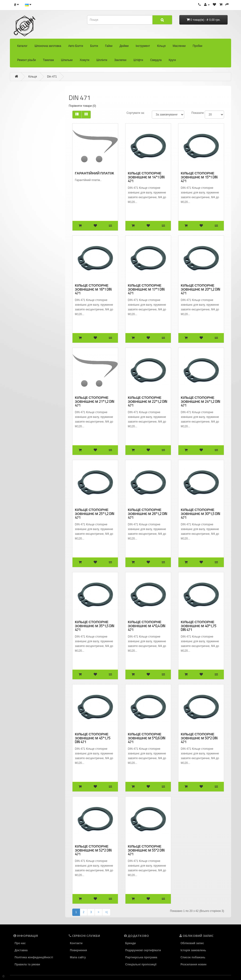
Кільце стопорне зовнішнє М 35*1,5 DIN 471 (94, 626)
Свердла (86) (25, 282)
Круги (172, 60)
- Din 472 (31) (26, 169)
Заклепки (120, 60)
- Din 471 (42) (26, 160)
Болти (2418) (25, 116)
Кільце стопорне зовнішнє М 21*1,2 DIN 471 (94, 401)
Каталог (22, 46)
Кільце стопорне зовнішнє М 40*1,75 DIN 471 (198, 626)
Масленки (179, 46)
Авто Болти (76, 46)
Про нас (20, 943)
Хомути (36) (24, 247)
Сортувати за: (135, 113)
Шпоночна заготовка (48, 46)
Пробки (198, 46)
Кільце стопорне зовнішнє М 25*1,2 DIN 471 (94, 513)
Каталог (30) (24, 90)
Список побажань (193, 957)
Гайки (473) (24, 125)
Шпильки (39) (25, 239)
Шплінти (102, 60)
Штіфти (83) (24, 273)
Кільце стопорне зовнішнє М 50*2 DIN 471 (199, 738)
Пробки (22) (24, 212)
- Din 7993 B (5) (28, 186)
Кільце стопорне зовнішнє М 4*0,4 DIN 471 (146, 626)
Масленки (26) (26, 204)
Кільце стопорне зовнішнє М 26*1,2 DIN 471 (147, 513)
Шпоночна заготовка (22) (32, 99)
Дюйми (124, 46)
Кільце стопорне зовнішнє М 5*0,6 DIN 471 (146, 738)
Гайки (109, 46)
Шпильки (67, 60)
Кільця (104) (24, 151)
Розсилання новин (194, 964)
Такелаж (48, 60)
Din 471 (52, 77)
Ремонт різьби (26, 60)
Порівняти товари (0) (82, 106)
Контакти (76, 943)
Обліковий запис (192, 943)
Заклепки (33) (25, 265)
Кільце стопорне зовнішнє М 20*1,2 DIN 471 (200, 289)
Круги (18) (23, 291)
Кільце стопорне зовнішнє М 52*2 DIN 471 (93, 850)
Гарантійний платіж (94, 173)
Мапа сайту (78, 957)
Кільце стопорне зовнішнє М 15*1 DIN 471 (199, 177)
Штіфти (138, 60)
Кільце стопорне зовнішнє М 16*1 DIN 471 (93, 289)
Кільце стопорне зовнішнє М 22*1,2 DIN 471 (147, 401)
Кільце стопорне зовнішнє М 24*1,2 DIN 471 (200, 401)
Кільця (161, 46)
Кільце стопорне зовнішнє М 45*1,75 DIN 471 (92, 738)
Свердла (156, 60)
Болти (94, 46)
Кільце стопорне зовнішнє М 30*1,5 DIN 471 (200, 513)
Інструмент (143, 46)
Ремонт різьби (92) (29, 221)
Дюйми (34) (24, 134)
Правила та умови (28, 964)
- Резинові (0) (26, 195)
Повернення (78, 950)
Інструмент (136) (27, 143)
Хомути (84, 60)
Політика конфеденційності (34, 957)
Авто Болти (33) (27, 108)
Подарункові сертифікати (143, 950)
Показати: (198, 113)
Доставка (21, 950)
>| (106, 912)
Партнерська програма (141, 957)
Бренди (130, 943)
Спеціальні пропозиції (141, 964)
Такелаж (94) (25, 230)
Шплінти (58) (25, 256)
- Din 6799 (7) (26, 177)
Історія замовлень (193, 950)
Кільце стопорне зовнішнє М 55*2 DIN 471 (146, 850)
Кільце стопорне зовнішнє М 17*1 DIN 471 (146, 289)
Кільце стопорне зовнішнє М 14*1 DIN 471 (146, 177)
